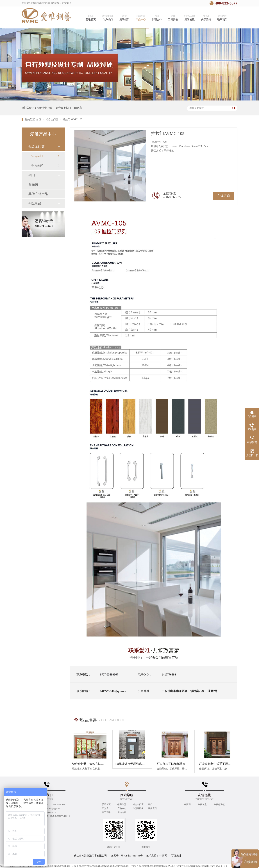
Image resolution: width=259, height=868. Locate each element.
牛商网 (188, 804)
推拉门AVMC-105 (72, 119)
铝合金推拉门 (63, 108)
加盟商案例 (138, 808)
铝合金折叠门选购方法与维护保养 (94, 764)
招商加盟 (122, 804)
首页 (39, 119)
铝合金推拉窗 (45, 108)
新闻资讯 (153, 808)
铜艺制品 (35, 203)
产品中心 (122, 808)
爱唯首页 (106, 804)
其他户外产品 (38, 194)
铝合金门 (37, 156)
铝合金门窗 (52, 119)
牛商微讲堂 (219, 804)
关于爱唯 (106, 812)
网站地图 (122, 812)
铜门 (32, 175)
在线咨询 (224, 196)
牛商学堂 (203, 804)
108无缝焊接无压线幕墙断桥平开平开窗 (140, 764)
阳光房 (78, 108)
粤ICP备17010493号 (132, 856)
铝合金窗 (37, 165)
